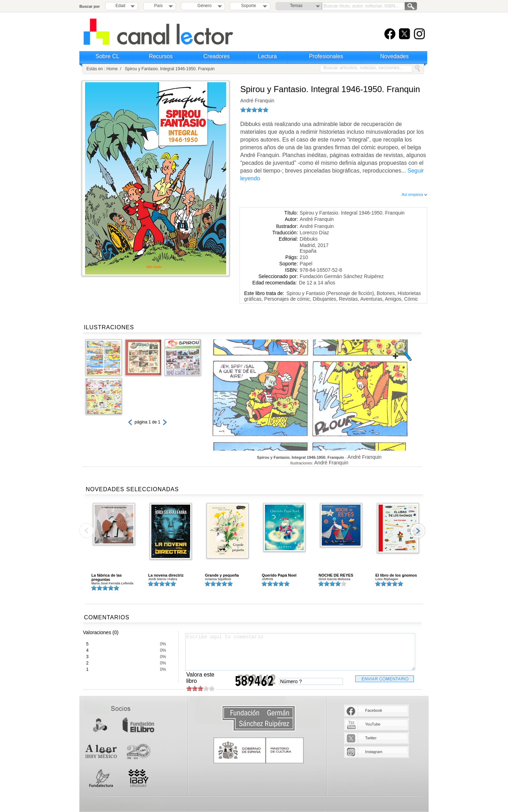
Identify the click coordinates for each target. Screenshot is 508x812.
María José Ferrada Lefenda (112, 583)
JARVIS (267, 579)
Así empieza (414, 194)
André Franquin (257, 101)
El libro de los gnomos (396, 575)
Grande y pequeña (222, 575)
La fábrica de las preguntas (107, 577)
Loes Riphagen (387, 579)
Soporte (249, 6)
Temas (296, 6)
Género (203, 6)
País (158, 6)
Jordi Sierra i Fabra (163, 579)
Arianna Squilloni (218, 579)
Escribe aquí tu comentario (300, 652)
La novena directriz (166, 575)
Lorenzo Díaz (315, 233)
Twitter (371, 738)
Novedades (395, 56)
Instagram (374, 752)
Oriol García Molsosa (334, 579)
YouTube (373, 724)
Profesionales (326, 56)
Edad (120, 6)
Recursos (161, 56)
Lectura (267, 56)
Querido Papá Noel (279, 575)
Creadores (217, 56)
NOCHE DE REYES (336, 575)
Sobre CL (108, 56)
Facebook (374, 710)
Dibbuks (309, 239)
